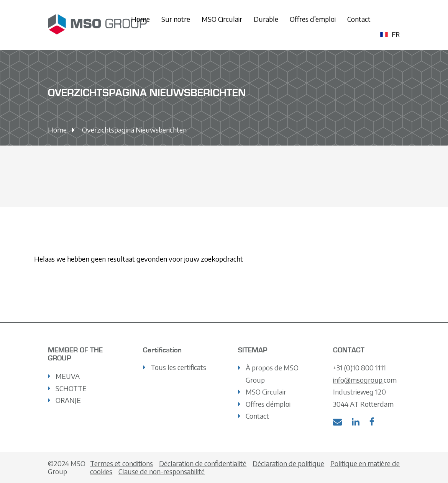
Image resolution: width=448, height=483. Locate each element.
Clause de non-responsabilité (162, 471)
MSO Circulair (222, 19)
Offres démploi (268, 404)
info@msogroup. (358, 380)
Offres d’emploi (313, 19)
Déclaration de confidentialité (203, 463)
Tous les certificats (178, 367)
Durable (266, 19)
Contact (359, 19)
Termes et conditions (121, 463)
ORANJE (68, 400)
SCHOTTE (71, 388)
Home (140, 19)
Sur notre (176, 19)
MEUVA (68, 376)
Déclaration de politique (288, 463)
